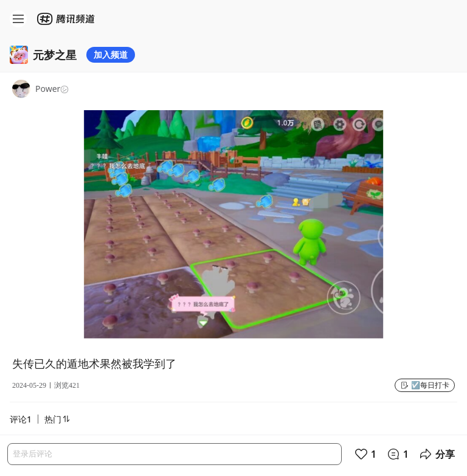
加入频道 (111, 54)
